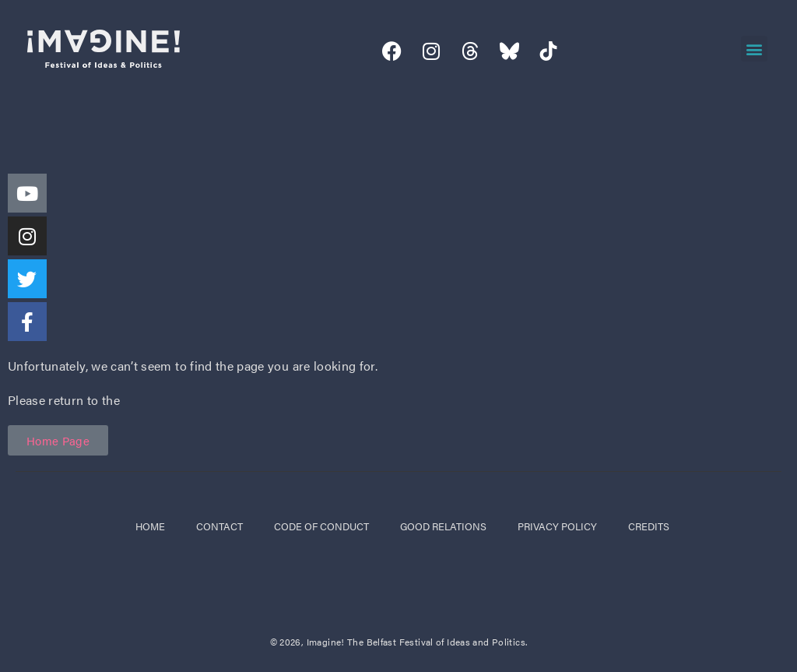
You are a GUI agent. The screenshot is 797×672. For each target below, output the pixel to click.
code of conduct (321, 526)
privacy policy (557, 526)
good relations (443, 526)
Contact (219, 526)
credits (649, 526)
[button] (754, 49)
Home (150, 526)
